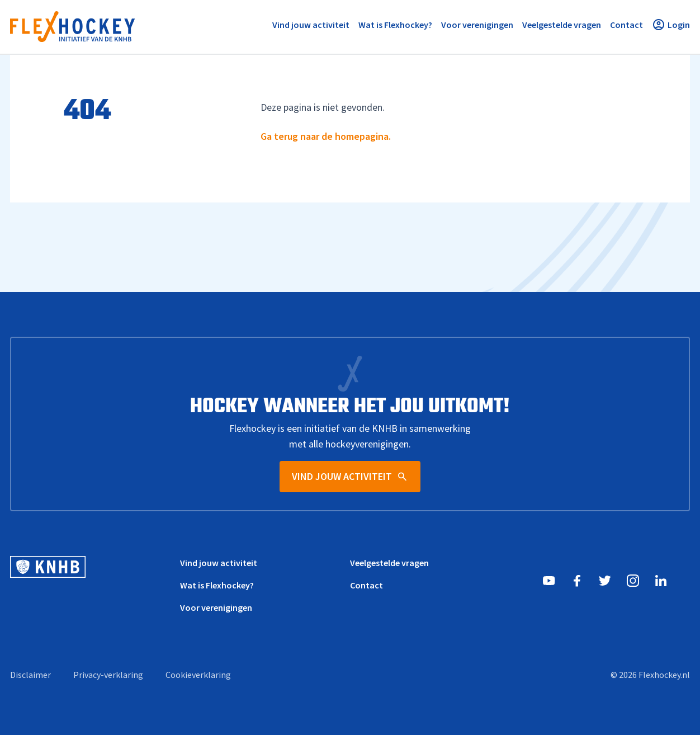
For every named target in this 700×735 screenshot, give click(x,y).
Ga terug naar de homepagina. (326, 136)
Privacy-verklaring (108, 675)
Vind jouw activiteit (219, 563)
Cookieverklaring (198, 675)
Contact (366, 585)
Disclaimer (30, 675)
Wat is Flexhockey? (217, 585)
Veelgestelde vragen (389, 563)
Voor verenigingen (216, 607)
